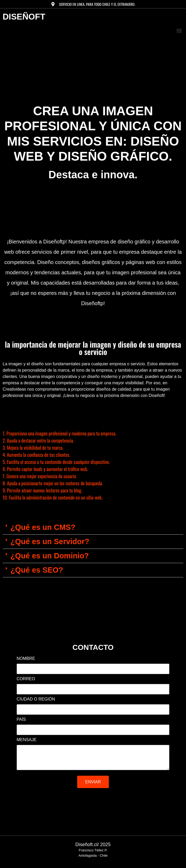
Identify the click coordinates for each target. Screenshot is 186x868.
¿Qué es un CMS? (43, 527)
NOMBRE (26, 659)
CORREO (26, 679)
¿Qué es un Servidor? (50, 541)
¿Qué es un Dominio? (50, 556)
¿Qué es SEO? (37, 570)
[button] (179, 30)
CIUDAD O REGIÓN (36, 699)
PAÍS (21, 720)
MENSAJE (27, 740)
